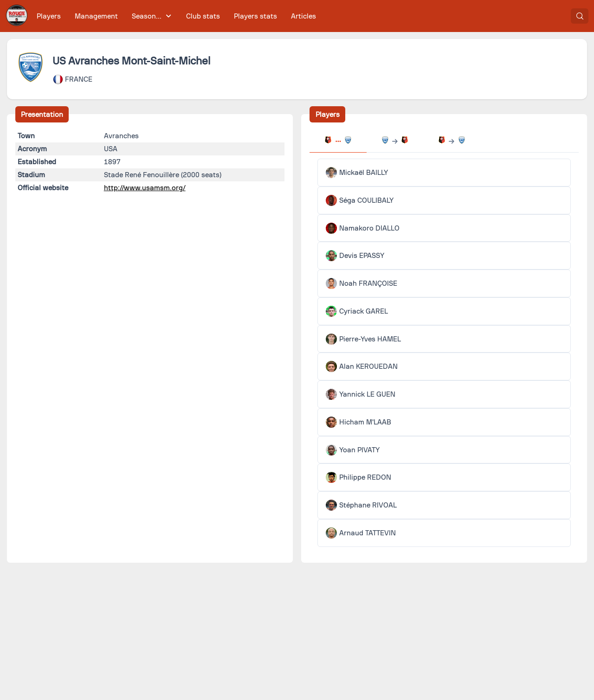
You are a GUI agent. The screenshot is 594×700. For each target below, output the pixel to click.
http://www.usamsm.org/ (145, 188)
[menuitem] (49, 16)
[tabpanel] (444, 353)
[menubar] (176, 16)
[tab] (338, 141)
